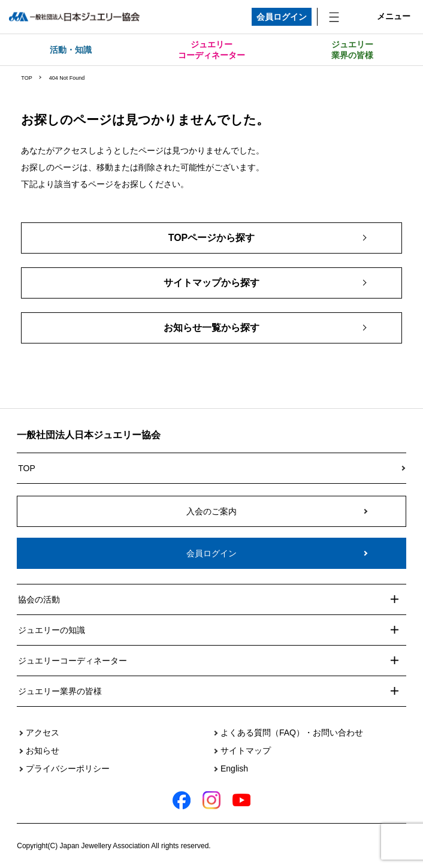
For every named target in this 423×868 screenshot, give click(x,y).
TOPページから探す (212, 238)
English (234, 768)
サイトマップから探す (211, 283)
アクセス (43, 733)
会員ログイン (282, 17)
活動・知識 (71, 50)
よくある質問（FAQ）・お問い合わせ (292, 733)
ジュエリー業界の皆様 (352, 50)
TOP (26, 78)
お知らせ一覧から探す (211, 328)
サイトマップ (246, 751)
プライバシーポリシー (68, 768)
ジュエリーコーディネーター (211, 50)
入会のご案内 (211, 511)
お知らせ (43, 751)
